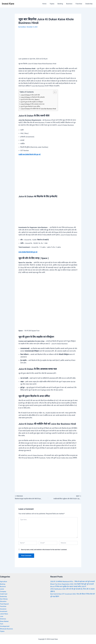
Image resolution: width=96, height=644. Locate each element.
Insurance (3, 609)
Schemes (3, 619)
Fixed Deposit (4, 604)
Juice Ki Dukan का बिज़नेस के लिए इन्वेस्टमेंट (33, 97)
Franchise (79, 4)
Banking (61, 4)
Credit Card (4, 594)
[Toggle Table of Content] (55, 92)
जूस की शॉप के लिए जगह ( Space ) (31, 99)
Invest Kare (8, 4)
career (2, 589)
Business (70, 4)
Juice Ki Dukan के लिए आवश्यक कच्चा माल (33, 104)
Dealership (89, 4)
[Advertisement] (48, 44)
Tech (2, 624)
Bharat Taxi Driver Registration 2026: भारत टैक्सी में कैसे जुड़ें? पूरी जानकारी (73, 586)
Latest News (4, 614)
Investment (4, 611)
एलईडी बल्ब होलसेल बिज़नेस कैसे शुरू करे (30, 154)
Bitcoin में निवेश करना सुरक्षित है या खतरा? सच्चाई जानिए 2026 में (69, 589)
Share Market (4, 621)
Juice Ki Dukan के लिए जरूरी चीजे (31, 95)
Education (3, 601)
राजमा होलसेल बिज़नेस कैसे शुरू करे (29, 252)
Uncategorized (5, 626)
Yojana (53, 4)
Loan (2, 616)
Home (46, 4)
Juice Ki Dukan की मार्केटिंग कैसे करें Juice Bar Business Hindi (39, 109)
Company (3, 591)
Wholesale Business (7, 629)
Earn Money (4, 599)
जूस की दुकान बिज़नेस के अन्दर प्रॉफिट (31, 106)
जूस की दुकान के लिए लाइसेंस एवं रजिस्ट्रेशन (32, 102)
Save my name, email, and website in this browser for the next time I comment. (44, 550)
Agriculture (4, 582)
